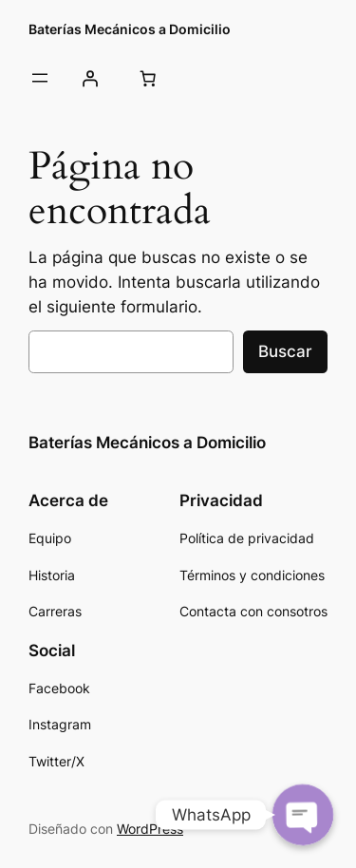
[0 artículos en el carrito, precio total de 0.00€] (147, 78)
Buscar (285, 351)
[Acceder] (89, 78)
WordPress (150, 829)
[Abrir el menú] (40, 78)
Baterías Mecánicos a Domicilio (130, 29)
